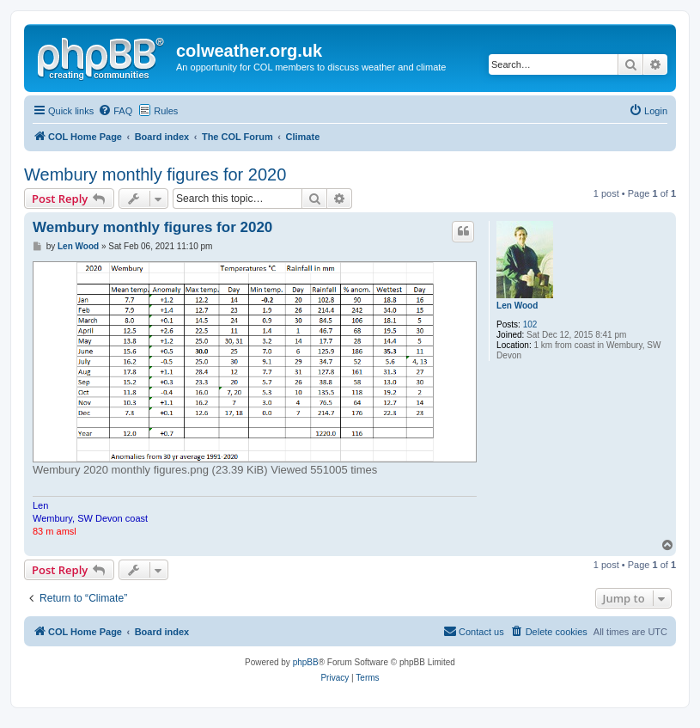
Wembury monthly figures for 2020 (155, 174)
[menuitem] (115, 111)
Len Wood (517, 306)
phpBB (306, 662)
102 (530, 324)
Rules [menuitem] (166, 111)
